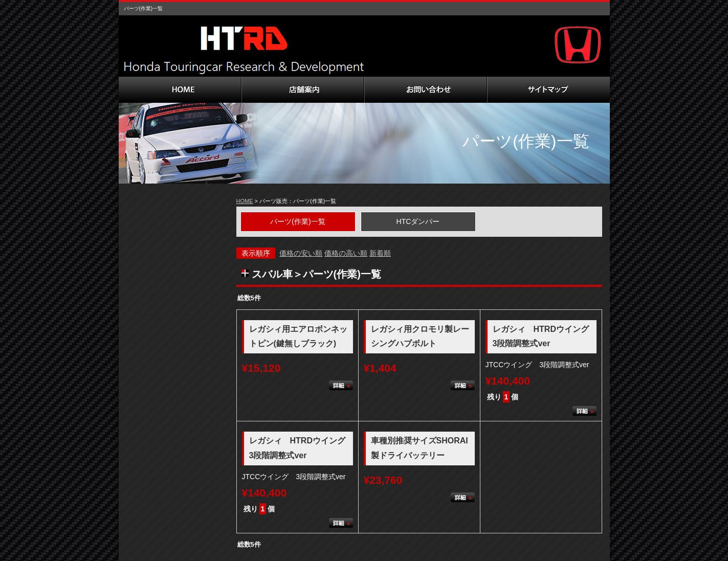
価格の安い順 (301, 253)
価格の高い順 (346, 253)
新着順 (380, 253)
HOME (245, 201)
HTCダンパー (418, 221)
